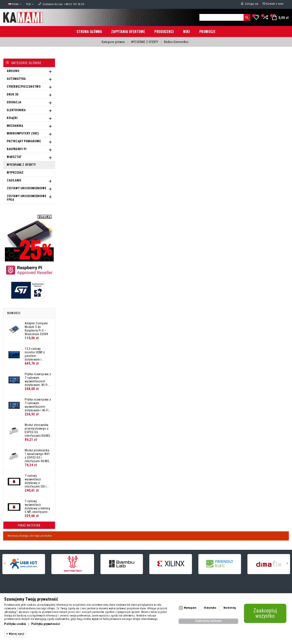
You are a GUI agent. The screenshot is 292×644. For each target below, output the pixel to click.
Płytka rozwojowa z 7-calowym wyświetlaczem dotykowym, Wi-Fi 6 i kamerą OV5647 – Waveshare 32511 (38, 379)
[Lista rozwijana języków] (15, 4)
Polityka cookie (15, 624)
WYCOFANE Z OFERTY (21, 165)
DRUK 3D (13, 94)
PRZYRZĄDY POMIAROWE (24, 141)
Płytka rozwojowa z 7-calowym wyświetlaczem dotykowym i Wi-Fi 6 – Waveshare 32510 (38, 405)
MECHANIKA (15, 126)
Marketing (230, 608)
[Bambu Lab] (122, 564)
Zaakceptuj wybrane (208, 621)
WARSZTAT (14, 157)
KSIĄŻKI (12, 118)
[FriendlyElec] (220, 564)
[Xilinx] (171, 564)
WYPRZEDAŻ (15, 173)
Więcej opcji (16, 634)
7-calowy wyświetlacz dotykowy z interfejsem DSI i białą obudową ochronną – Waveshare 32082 (36, 481)
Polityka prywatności (46, 624)
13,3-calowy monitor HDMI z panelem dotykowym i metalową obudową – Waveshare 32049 (38, 354)
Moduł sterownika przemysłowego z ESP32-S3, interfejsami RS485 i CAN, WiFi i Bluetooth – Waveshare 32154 (38, 430)
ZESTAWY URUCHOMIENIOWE (27, 188)
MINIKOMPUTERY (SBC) (23, 133)
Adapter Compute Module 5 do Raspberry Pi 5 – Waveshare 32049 (36, 329)
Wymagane (190, 608)
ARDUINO (13, 71)
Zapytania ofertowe (128, 32)
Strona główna (89, 32)
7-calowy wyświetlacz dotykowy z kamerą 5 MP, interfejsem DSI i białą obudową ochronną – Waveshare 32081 (38, 506)
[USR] (24, 564)
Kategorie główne (26, 63)
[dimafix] (269, 564)
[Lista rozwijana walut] (30, 4)
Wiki (186, 32)
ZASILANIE (14, 180)
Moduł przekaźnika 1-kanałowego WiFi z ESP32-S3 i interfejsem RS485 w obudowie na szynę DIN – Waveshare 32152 (37, 456)
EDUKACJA (14, 102)
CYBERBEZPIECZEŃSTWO (24, 87)
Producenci (164, 32)
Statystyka (210, 608)
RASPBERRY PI (17, 149)
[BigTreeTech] (73, 564)
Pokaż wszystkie (29, 525)
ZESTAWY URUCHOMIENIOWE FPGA (27, 198)
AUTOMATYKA (16, 79)
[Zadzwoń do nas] (63, 4)
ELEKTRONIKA (16, 110)
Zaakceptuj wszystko (265, 613)
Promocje (208, 32)
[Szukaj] (221, 17)
